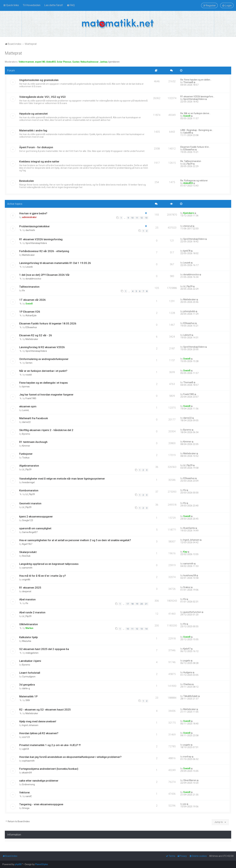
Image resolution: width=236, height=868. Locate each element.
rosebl (29, 375)
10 (132, 218)
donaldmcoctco (33, 279)
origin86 (26, 580)
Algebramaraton (29, 466)
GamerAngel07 (30, 532)
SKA (28, 700)
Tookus (26, 458)
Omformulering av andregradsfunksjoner (44, 359)
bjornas (26, 387)
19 (137, 604)
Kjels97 (187, 649)
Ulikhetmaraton (29, 624)
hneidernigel (28, 482)
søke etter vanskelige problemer (39, 781)
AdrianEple (31, 315)
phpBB (18, 864)
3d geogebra (27, 685)
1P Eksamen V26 (30, 312)
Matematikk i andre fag (33, 130)
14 (146, 629)
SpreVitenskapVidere (194, 99)
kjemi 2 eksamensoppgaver (36, 517)
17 (128, 604)
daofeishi (30, 230)
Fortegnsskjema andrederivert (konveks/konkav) (49, 769)
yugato (187, 661)
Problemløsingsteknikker (34, 226)
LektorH (187, 335)
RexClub (26, 556)
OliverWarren (190, 780)
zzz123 (26, 737)
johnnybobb (189, 311)
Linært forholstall (30, 673)
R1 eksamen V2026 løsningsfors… (197, 97)
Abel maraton (27, 599)
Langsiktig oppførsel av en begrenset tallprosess (49, 564)
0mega (26, 808)
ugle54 (26, 749)
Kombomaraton (29, 490)
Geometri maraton (30, 503)
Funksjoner (26, 454)
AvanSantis (189, 528)
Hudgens (188, 672)
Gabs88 (187, 133)
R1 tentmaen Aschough (33, 442)
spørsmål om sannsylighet (35, 528)
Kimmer (26, 446)
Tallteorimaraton (29, 287)
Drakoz (187, 587)
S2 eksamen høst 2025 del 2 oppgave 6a (44, 649)
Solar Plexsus (64, 62)
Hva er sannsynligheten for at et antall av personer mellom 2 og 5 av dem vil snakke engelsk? (75, 540)
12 (142, 218)
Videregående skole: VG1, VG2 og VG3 (42, 97)
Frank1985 (31, 398)
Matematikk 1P (28, 696)
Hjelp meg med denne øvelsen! (38, 721)
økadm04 (27, 773)
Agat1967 (27, 544)
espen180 (40, 62)
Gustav (76, 62)
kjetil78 (187, 251)
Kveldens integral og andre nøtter (39, 161)
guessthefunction (192, 612)
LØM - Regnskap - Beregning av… (197, 130)
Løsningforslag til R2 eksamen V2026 (42, 347)
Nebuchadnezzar (90, 62)
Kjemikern (189, 213)
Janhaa (103, 62)
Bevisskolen (27, 181)
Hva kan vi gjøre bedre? (33, 213)
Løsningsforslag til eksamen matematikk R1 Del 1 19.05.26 (55, 263)
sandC (29, 796)
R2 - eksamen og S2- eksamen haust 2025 (45, 710)
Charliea (187, 684)
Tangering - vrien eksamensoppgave (41, 804)
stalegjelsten (32, 653)
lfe (23, 291)
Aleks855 (51, 62)
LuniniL (26, 410)
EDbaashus (189, 149)
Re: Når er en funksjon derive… (196, 113)
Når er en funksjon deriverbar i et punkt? (43, 371)
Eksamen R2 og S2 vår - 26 (36, 335)
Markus (29, 628)
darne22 (26, 422)
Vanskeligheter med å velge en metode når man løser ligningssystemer (62, 479)
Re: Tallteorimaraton (191, 161)
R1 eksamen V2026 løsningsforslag (41, 239)
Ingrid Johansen (191, 540)
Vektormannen (26, 62)
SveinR (187, 116)
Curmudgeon (29, 677)
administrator (29, 217)
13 (146, 218)
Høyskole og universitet (33, 114)
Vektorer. (25, 792)
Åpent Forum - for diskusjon (36, 147)
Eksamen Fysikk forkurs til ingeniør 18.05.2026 (48, 323)
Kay (185, 552)
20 (142, 604)
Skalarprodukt (28, 552)
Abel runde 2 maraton (32, 612)
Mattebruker (28, 255)
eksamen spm (28, 406)
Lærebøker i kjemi (30, 661)
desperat (27, 591)
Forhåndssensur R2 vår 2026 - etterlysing (44, 251)
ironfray (187, 757)
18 (132, 604)
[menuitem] (32, 5)
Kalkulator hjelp (29, 637)
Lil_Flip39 (188, 164)
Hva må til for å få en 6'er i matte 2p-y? (43, 576)
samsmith (27, 568)
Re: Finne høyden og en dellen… (196, 80)
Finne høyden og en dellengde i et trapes (44, 383)
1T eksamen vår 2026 (32, 300)
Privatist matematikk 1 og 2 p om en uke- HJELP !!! (50, 745)
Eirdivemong (28, 784)
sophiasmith (28, 761)
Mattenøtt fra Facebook (34, 418)
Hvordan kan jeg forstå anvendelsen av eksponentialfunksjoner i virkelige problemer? (70, 757)
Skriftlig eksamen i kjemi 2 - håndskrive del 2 (46, 430)
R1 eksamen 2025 (30, 588)
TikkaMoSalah (190, 696)
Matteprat (13, 53)
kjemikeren (114, 62)
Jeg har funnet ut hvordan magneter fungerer (46, 395)
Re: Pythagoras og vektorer (194, 181)
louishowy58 (190, 575)
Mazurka (27, 641)
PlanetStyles (42, 864)
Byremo (26, 434)
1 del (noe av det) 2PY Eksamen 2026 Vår (44, 275)
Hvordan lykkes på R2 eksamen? (39, 733)
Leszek (29, 267)
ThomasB (188, 82)
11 (137, 218)
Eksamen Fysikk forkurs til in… (195, 147)
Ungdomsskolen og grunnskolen (39, 80)
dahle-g (26, 688)
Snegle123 (28, 520)
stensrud (188, 226)
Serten (29, 363)
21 (146, 604)
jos (185, 804)
